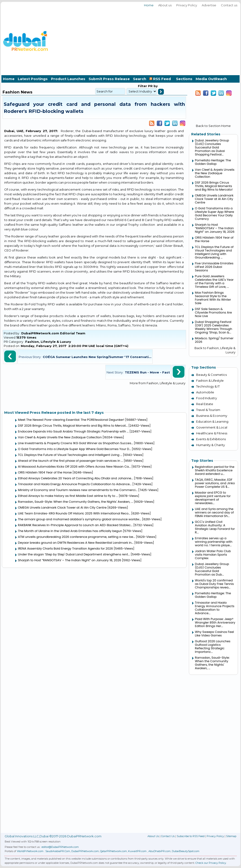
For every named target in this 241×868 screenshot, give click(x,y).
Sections (184, 79)
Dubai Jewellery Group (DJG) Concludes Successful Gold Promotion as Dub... (212, 569)
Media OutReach (211, 79)
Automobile (205, 392)
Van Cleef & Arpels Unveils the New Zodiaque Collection (60, 437)
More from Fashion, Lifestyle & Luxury (158, 383)
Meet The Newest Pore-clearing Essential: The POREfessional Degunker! (71, 420)
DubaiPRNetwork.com (85, 851)
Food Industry (207, 398)
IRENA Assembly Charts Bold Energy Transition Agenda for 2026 (65, 549)
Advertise (209, 5)
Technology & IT (208, 386)
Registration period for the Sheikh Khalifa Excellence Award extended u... (215, 470)
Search (140, 79)
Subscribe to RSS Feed (191, 836)
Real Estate (205, 404)
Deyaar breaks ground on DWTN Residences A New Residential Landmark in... (76, 543)
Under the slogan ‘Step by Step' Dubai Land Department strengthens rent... (74, 554)
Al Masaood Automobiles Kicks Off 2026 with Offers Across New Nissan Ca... (74, 467)
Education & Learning (212, 421)
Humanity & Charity (210, 445)
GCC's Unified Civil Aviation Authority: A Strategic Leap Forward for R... (215, 527)
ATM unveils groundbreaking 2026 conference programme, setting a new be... (77, 537)
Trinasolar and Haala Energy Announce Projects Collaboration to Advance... (75, 484)
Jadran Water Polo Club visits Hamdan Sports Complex (213, 555)
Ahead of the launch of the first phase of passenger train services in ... (70, 461)
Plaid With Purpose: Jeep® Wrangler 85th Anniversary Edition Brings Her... (215, 622)
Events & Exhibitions (211, 439)
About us (165, 5)
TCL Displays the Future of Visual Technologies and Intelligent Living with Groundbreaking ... (214, 252)
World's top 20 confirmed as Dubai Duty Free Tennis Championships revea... (214, 584)
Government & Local (212, 427)
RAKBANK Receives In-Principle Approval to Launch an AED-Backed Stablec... (75, 525)
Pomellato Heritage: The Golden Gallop (213, 162)
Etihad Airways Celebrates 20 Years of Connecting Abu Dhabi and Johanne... (76, 478)
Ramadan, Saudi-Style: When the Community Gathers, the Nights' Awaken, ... (76, 502)
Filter (142, 86)
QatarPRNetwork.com (113, 851)
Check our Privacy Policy (211, 863)
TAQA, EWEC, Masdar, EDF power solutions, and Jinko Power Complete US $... (215, 483)
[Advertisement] (199, 41)
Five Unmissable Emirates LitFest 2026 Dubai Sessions (214, 267)
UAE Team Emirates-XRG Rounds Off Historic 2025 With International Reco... (74, 513)
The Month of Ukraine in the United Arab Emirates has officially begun (70, 531)
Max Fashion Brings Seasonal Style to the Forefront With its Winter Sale (213, 298)
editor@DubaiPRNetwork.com (60, 847)
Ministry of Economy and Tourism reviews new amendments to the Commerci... (78, 490)
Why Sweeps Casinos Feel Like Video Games (214, 634)
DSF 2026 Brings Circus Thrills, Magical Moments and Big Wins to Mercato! (214, 186)
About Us (153, 836)
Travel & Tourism (208, 410)
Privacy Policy (187, 5)
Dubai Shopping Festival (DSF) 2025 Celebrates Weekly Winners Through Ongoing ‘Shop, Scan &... (214, 327)
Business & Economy (212, 416)
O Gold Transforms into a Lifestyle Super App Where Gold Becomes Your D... (75, 449)
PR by (152, 86)
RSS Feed (161, 79)
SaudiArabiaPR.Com (58, 851)
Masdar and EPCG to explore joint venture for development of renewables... (213, 498)
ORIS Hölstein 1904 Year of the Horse (45, 472)
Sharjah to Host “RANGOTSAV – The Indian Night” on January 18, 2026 (70, 560)
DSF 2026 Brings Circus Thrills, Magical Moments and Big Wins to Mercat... (73, 426)
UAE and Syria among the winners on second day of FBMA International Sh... (214, 512)
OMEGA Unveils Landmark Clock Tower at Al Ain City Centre (62, 508)
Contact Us (168, 836)
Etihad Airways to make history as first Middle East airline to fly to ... (68, 496)
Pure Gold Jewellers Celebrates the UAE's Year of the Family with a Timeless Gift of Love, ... (214, 281)
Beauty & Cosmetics (211, 375)
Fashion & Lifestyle (210, 380)
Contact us (229, 5)
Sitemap (231, 836)
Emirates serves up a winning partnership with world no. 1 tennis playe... (214, 542)
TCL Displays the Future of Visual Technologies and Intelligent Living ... (70, 455)
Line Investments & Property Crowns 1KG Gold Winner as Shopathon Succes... (76, 443)
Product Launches (68, 79)
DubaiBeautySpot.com (186, 851)
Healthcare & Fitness (212, 433)
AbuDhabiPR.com (160, 851)
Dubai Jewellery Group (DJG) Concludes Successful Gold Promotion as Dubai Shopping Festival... (212, 147)
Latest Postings (33, 79)
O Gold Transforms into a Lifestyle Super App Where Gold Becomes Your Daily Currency (215, 214)
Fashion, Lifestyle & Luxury (48, 342)
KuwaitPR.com (137, 851)
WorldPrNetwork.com (30, 851)
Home (149, 5)
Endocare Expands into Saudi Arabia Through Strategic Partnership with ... (73, 431)
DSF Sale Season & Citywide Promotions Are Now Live (213, 312)
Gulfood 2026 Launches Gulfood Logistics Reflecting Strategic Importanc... (213, 646)
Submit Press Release (109, 79)
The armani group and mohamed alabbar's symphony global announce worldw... (80, 519)
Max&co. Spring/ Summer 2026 (214, 340)
